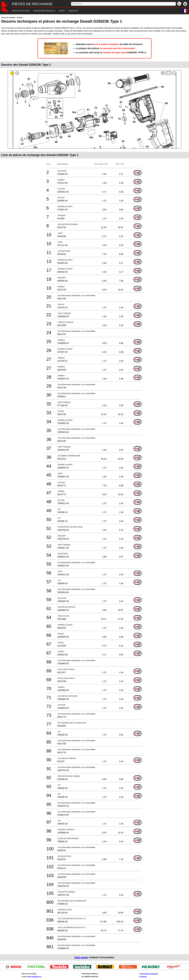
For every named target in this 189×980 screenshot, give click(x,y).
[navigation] (91, 11)
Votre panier (81, 957)
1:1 (169, 73)
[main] (94, 488)
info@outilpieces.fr (34, 977)
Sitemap (144, 977)
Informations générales (149, 974)
